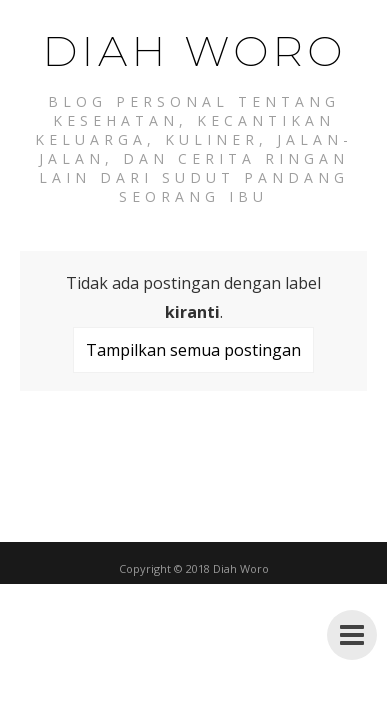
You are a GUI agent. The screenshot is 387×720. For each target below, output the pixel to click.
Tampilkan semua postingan (193, 350)
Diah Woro (194, 51)
